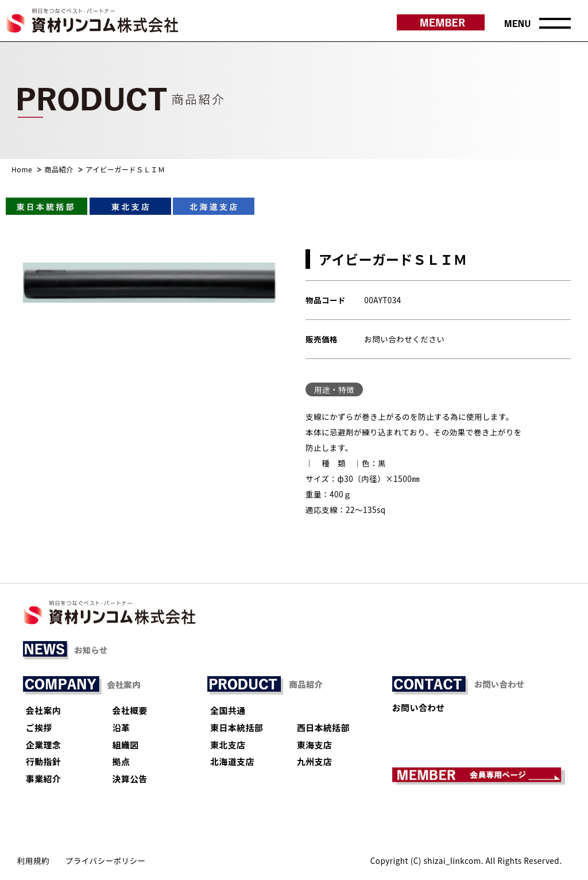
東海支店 (314, 745)
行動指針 (43, 761)
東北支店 (228, 745)
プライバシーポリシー (106, 860)
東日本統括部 (237, 727)
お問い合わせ (419, 707)
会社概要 (130, 710)
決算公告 (130, 779)
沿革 (121, 727)
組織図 (126, 745)
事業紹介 (43, 779)
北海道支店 (232, 761)
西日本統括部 (323, 727)
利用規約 (33, 860)
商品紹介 (59, 169)
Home (22, 169)
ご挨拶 (39, 727)
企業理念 (43, 745)
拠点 (121, 761)
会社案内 (43, 710)
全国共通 (228, 710)
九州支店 (314, 761)
